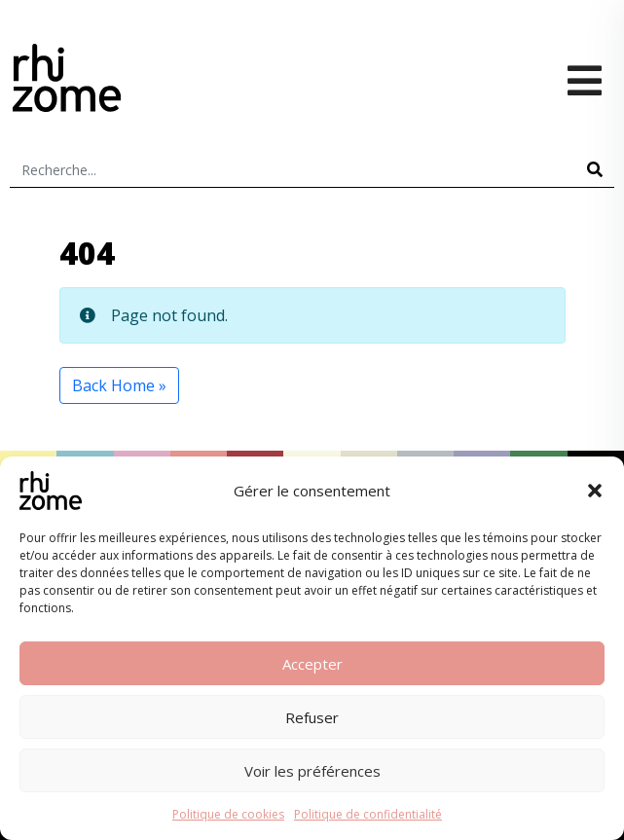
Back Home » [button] (119, 385)
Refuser (312, 717)
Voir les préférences (312, 771)
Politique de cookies (228, 814)
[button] (595, 491)
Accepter (312, 664)
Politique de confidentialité (368, 814)
